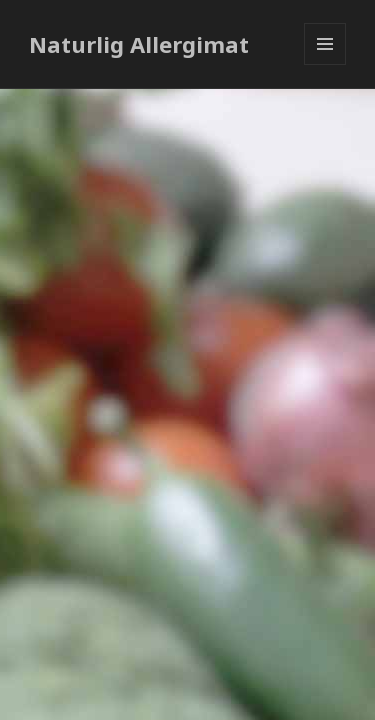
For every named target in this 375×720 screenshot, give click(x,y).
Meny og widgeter (325, 64)
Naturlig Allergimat (139, 44)
